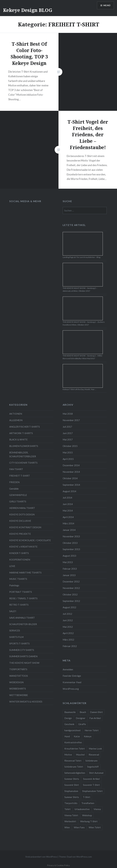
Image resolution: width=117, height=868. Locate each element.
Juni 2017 (68, 433)
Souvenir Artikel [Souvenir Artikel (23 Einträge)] (91, 779)
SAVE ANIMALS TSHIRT (22, 618)
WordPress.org (71, 689)
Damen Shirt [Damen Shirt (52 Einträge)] (96, 712)
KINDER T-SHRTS (19, 553)
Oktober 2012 (70, 594)
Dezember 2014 (71, 465)
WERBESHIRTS (18, 689)
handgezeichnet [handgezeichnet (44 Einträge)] (73, 730)
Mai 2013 (68, 562)
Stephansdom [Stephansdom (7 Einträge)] (71, 791)
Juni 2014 (68, 504)
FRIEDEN (14, 482)
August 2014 (69, 491)
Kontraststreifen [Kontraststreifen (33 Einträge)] (73, 742)
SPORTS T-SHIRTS (19, 643)
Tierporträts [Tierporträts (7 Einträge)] (71, 803)
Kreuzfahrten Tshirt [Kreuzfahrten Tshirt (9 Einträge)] (75, 749)
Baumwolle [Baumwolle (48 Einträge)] (70, 712)
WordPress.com (84, 857)
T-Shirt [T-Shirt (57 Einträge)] (87, 797)
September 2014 (71, 485)
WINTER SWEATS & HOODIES (26, 702)
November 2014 (71, 472)
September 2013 (71, 549)
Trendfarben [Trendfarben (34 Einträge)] (88, 803)
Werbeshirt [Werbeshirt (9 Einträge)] (70, 821)
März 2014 (68, 523)
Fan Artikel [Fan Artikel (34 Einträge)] (95, 718)
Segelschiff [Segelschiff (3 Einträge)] (93, 767)
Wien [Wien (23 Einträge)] (67, 827)
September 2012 (71, 601)
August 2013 (69, 556)
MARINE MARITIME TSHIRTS (25, 573)
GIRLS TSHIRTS (18, 501)
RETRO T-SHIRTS (19, 605)
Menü (107, 5)
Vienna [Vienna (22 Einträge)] (97, 809)
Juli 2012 (67, 614)
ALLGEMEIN (16, 420)
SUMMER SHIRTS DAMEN (23, 656)
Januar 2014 (69, 530)
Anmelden (68, 669)
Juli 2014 (67, 498)
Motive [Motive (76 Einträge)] (68, 755)
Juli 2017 (67, 427)
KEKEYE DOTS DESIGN (22, 514)
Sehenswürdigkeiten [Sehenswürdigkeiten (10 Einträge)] (75, 773)
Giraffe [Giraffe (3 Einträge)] (82, 724)
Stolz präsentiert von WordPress (41, 857)
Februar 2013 (70, 569)
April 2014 (68, 517)
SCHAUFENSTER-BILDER (23, 624)
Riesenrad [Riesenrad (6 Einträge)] (94, 755)
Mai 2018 (68, 414)
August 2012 (69, 607)
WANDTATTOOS (19, 676)
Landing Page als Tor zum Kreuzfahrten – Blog (81, 257)
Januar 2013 (69, 575)
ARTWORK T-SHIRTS (21, 433)
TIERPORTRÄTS (18, 669)
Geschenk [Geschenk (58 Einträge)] (69, 724)
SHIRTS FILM (16, 637)
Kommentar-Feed (72, 682)
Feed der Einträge (72, 676)
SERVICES (15, 630)
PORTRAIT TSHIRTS (21, 592)
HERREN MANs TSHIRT (22, 508)
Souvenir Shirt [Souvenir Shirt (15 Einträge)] (72, 785)
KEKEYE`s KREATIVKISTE (23, 547)
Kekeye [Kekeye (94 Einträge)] (88, 736)
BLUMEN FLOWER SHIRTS (24, 446)
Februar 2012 (70, 646)
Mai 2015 (68, 452)
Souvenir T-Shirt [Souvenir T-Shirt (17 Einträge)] (91, 785)
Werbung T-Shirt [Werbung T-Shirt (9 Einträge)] (89, 821)
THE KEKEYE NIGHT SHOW (24, 663)
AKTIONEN (16, 414)
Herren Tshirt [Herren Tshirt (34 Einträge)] (92, 730)
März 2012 (68, 640)
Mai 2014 (68, 511)
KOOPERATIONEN (20, 560)
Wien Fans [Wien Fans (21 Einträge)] (79, 827)
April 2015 (68, 459)
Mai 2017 (68, 439)
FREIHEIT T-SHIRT (20, 476)
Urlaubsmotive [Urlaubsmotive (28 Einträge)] (82, 809)
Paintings (14, 585)
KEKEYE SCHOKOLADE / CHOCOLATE (30, 540)
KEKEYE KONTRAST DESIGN (25, 527)
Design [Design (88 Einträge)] (68, 718)
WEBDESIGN (16, 682)
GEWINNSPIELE (18, 495)
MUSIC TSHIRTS (18, 579)
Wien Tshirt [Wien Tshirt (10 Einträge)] (95, 827)
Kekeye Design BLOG (28, 10)
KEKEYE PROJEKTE (20, 534)
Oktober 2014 (70, 478)
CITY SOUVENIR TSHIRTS (23, 463)
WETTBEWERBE (19, 695)
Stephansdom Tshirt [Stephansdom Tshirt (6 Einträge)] (92, 791)
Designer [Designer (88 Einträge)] (81, 718)
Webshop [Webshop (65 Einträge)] (87, 815)
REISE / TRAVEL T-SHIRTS (23, 598)
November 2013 (71, 536)
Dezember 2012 (71, 581)
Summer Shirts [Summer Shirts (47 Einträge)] (72, 797)
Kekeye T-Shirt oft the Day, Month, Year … (79, 389)
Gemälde (14, 489)
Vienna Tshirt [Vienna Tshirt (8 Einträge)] (71, 815)
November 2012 (71, 588)
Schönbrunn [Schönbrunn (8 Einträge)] (91, 761)
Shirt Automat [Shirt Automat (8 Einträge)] (96, 773)
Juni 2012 (68, 620)
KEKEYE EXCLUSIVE (20, 521)
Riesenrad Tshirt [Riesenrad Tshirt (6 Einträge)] (73, 761)
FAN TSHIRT (16, 469)
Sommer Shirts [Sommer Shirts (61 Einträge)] (72, 779)
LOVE (12, 566)
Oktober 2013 (70, 543)
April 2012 (68, 633)
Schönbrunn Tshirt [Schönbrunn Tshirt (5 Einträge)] (74, 767)
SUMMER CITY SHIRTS (22, 650)
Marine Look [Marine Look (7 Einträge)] (95, 749)
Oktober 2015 (70, 446)
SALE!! (13, 611)
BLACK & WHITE (18, 439)
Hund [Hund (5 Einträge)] (67, 736)
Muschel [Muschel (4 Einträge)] (80, 755)
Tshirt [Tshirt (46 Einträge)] (67, 809)
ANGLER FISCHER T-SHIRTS (25, 427)
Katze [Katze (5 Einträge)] (77, 736)
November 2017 (71, 420)
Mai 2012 (68, 627)
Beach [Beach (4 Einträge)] (83, 712)
